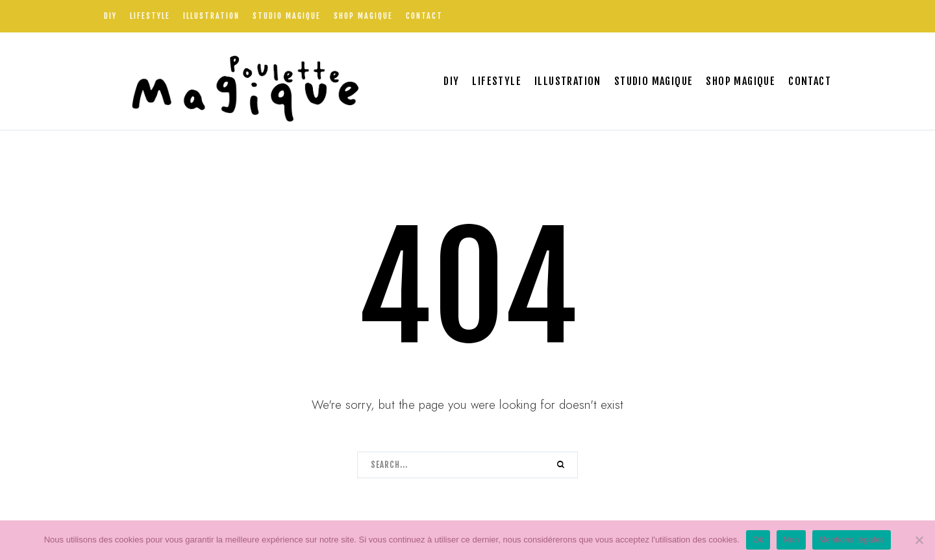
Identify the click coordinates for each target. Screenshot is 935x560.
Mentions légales (852, 540)
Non (791, 540)
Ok (758, 540)
